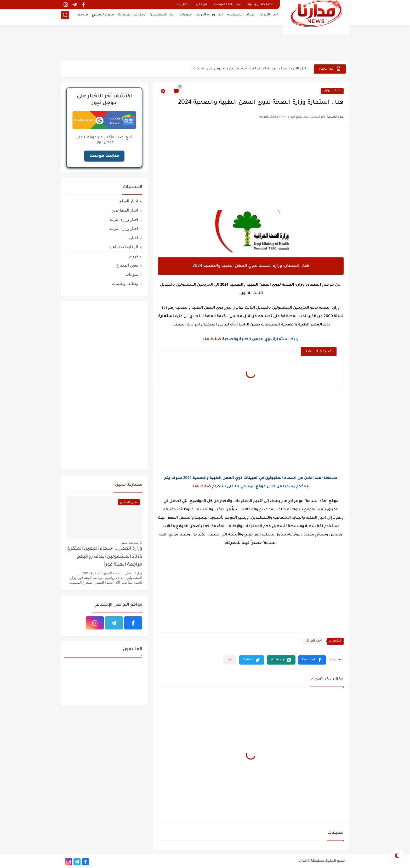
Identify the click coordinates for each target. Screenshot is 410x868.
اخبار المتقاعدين (162, 17)
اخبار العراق (269, 17)
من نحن (201, 5)
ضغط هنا (212, 340)
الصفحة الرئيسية (260, 5)
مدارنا (303, 861)
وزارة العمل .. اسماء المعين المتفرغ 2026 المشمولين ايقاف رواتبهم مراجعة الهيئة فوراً (105, 557)
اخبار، (133, 238)
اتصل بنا (183, 5)
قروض (82, 17)
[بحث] (65, 17)
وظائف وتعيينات (132, 17)
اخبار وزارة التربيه (124, 228)
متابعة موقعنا (104, 156)
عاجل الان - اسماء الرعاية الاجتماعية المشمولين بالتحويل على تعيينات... (249, 69)
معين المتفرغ (103, 17)
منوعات (186, 17)
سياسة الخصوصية (227, 5)
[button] (312, 660)
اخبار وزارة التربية (210, 17)
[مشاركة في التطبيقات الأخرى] (230, 660)
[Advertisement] (205, 43)
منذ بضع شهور (129, 543)
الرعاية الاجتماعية (241, 17)
